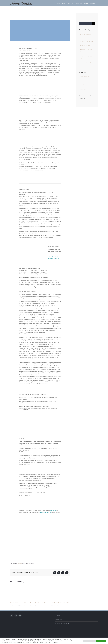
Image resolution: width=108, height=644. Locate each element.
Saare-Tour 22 (83, 85)
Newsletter (19, 563)
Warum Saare (83, 89)
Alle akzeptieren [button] (101, 641)
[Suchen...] (85, 24)
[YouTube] (20, 616)
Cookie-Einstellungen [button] (89, 641)
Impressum (59, 619)
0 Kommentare (24, 605)
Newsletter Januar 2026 (38, 603)
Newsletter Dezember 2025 (60, 603)
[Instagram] (16, 616)
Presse (58, 615)
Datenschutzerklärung (62, 623)
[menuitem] (93, 3)
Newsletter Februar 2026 (18, 603)
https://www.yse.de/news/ (45, 512)
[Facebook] (12, 616)
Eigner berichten (84, 77)
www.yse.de (53, 510)
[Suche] (94, 24)
